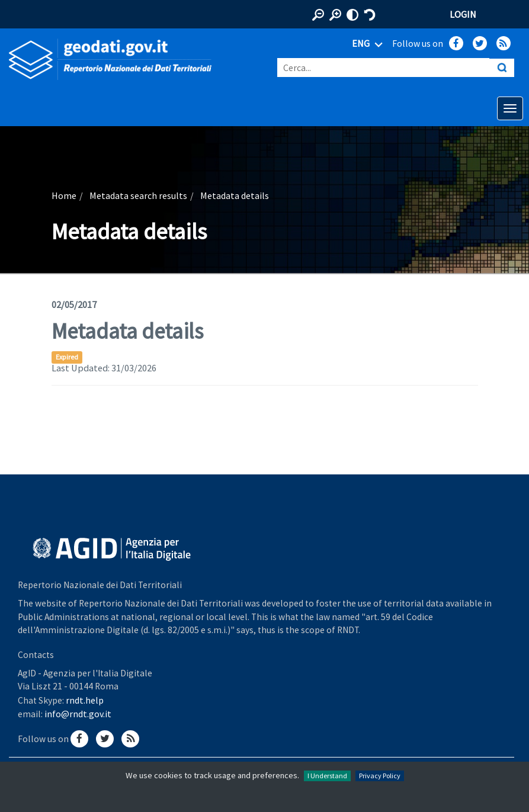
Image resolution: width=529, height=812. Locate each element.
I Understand (327, 776)
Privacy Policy (380, 776)
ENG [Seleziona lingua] (369, 45)
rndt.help (85, 700)
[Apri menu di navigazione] (510, 108)
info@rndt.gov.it (78, 714)
